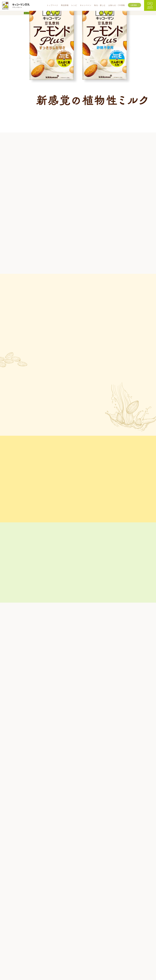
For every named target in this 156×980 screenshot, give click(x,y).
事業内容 (134, 939)
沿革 (133, 942)
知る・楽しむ (85, 937)
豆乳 (57, 945)
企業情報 (134, 5)
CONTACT (23, 940)
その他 (58, 958)
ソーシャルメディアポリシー (67, 972)
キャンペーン (85, 932)
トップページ (29, 13)
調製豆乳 (59, 948)
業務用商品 (59, 961)
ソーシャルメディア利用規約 (89, 972)
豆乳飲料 (59, 951)
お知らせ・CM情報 (110, 928)
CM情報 (106, 935)
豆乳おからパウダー (62, 955)
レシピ (82, 928)
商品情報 (58, 937)
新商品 (58, 942)
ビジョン (134, 935)
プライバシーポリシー (101, 969)
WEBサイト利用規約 (83, 969)
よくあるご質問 (68, 969)
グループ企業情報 (54, 969)
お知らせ (106, 932)
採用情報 (134, 945)
